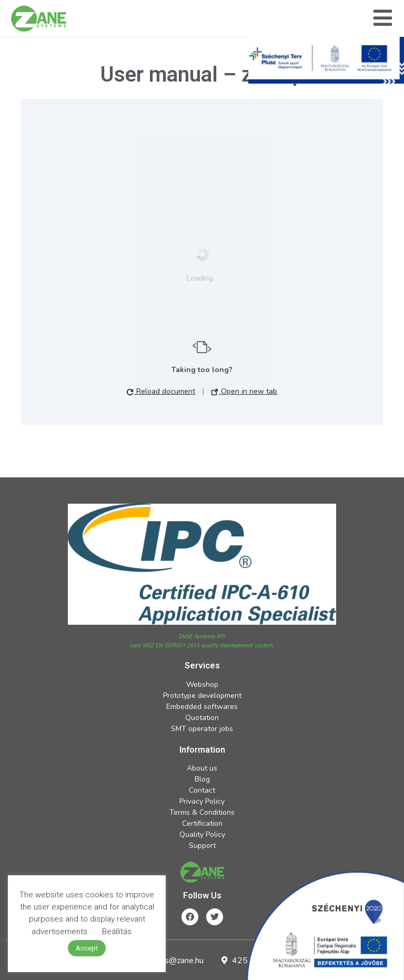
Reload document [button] (161, 391)
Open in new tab (244, 391)
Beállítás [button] (117, 932)
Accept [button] (87, 948)
